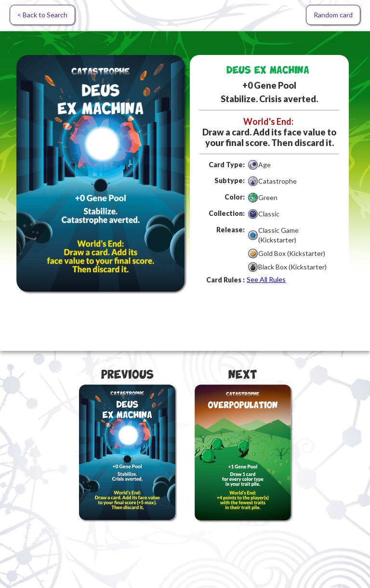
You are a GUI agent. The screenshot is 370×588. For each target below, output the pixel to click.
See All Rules (266, 279)
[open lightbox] (101, 174)
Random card (333, 15)
